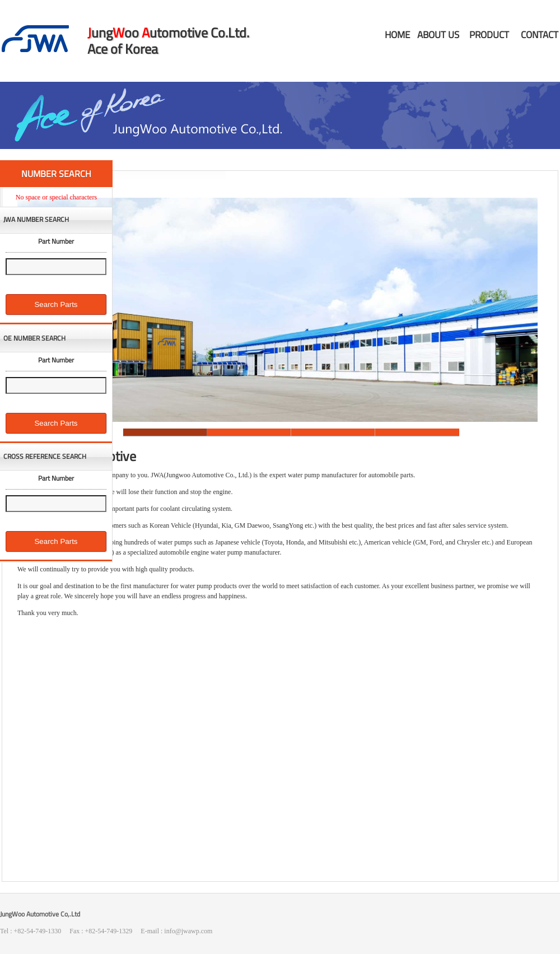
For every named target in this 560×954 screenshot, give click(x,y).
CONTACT (540, 35)
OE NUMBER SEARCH (34, 338)
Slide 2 (249, 432)
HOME (397, 35)
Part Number (56, 241)
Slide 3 (333, 432)
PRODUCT (489, 35)
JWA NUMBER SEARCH (36, 220)
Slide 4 (417, 432)
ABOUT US (438, 35)
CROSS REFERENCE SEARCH (45, 457)
